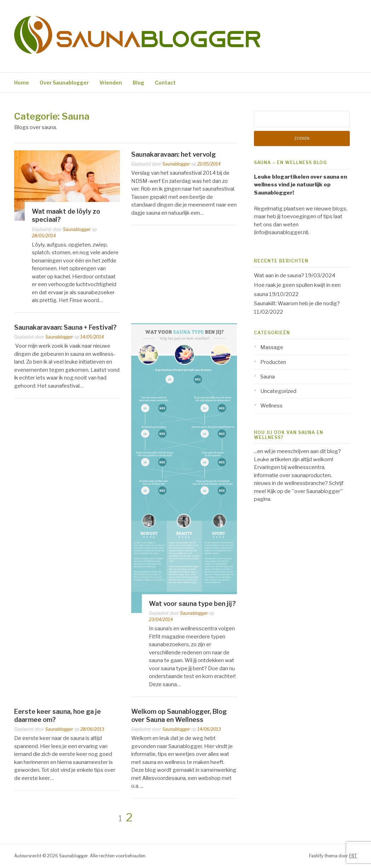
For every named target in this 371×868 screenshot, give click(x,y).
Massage (272, 347)
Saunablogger (77, 229)
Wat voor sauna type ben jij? (192, 604)
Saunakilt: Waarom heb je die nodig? (297, 303)
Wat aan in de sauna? (279, 276)
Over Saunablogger (64, 83)
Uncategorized (278, 391)
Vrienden (111, 83)
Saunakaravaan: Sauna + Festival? (65, 327)
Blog (138, 83)
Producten (273, 362)
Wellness (271, 406)
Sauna (268, 377)
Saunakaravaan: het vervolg (173, 154)
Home (22, 83)
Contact (165, 83)
